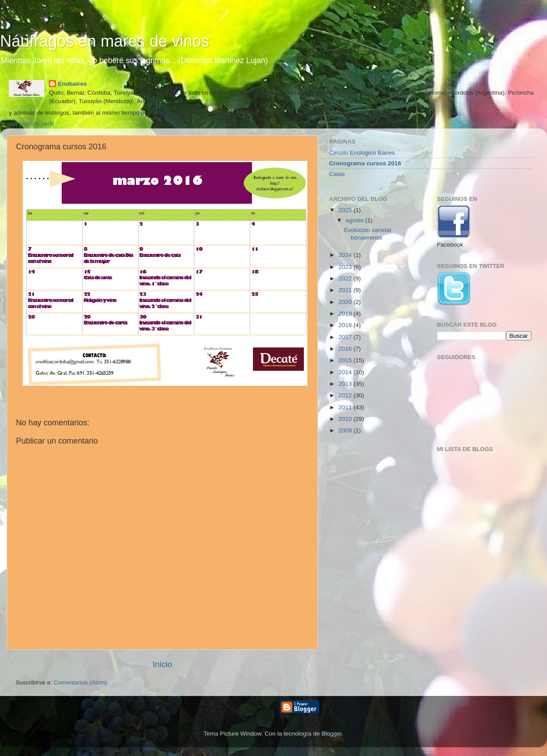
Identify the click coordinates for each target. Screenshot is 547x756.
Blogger (332, 734)
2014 (346, 372)
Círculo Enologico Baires (362, 153)
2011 (346, 407)
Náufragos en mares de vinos (105, 41)
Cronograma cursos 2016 (365, 163)
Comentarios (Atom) (81, 682)
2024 (346, 255)
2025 (346, 210)
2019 (346, 314)
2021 (346, 290)
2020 (346, 302)
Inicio (162, 664)
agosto (355, 220)
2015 (346, 360)
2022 (346, 278)
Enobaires (72, 84)
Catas (337, 174)
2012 (346, 395)
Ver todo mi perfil (31, 124)
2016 (346, 349)
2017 (346, 337)
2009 (346, 430)
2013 (346, 384)
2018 (346, 325)
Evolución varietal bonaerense (368, 234)
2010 (346, 419)
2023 (346, 267)
